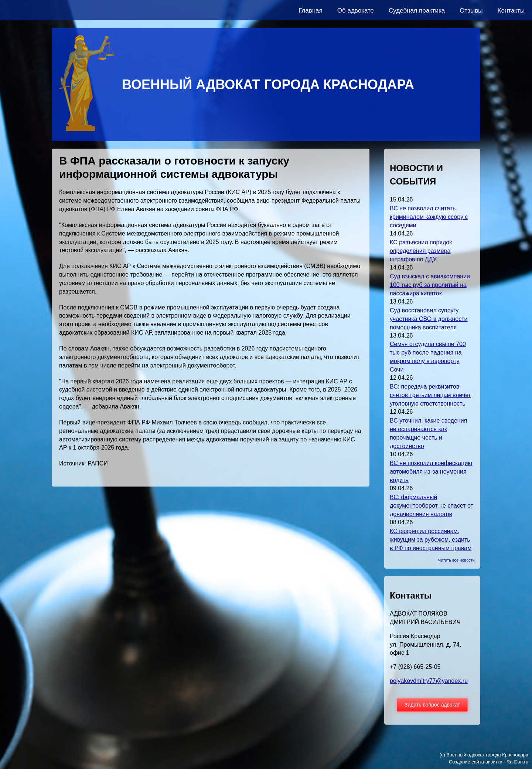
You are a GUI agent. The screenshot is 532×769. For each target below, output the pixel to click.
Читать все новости (456, 560)
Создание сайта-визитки (476, 762)
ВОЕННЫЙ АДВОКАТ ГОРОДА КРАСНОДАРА (268, 84)
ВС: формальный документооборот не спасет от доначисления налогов (432, 506)
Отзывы (471, 11)
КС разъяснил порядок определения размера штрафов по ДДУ (421, 251)
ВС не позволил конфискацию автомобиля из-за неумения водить (431, 472)
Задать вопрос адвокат (432, 705)
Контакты (511, 11)
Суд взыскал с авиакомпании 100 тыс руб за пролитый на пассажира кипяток (430, 285)
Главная (311, 11)
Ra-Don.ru (517, 762)
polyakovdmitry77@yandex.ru (429, 681)
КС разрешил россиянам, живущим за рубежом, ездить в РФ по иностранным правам (431, 540)
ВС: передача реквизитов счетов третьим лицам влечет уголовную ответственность (430, 395)
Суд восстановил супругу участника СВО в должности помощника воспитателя (429, 319)
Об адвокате (356, 11)
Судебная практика (417, 11)
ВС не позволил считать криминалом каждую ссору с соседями (429, 217)
